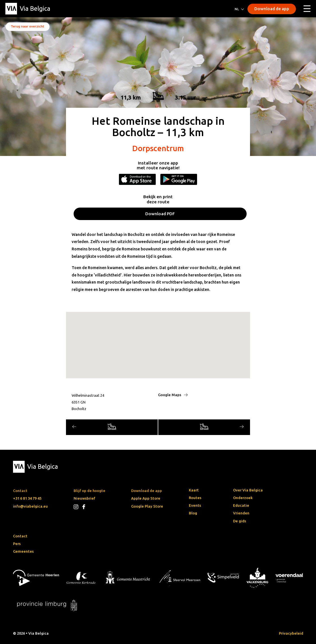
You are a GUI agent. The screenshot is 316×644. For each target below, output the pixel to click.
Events (195, 505)
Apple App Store (146, 498)
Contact (20, 536)
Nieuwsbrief (84, 498)
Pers (17, 544)
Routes (195, 498)
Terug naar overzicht (27, 26)
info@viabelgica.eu (30, 506)
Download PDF (160, 214)
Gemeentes (23, 551)
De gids (240, 521)
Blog (193, 513)
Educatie (241, 505)
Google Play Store (147, 506)
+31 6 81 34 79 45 (27, 498)
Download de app (272, 9)
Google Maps (173, 395)
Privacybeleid (291, 633)
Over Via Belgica (248, 490)
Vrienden (241, 513)
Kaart (194, 490)
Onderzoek (243, 498)
